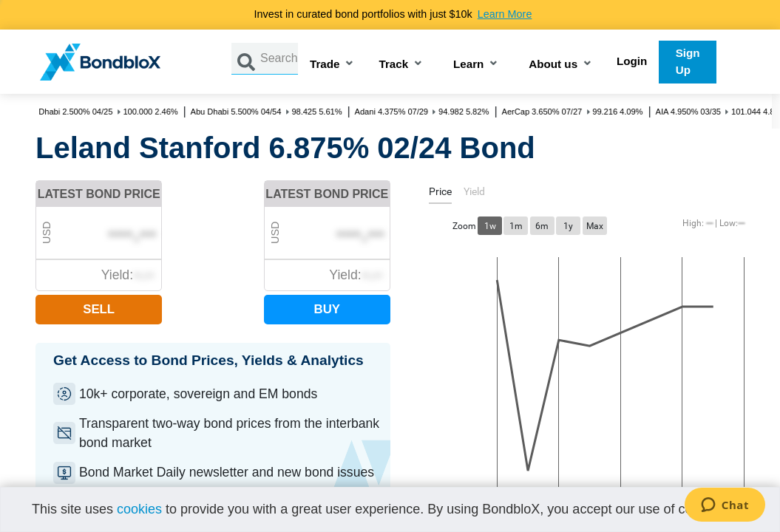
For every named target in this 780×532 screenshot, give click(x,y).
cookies (139, 509)
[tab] (440, 194)
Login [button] (632, 61)
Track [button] (393, 65)
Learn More (505, 14)
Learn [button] (468, 65)
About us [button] (553, 65)
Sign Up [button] (688, 61)
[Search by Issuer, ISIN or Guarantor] (279, 59)
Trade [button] (325, 65)
